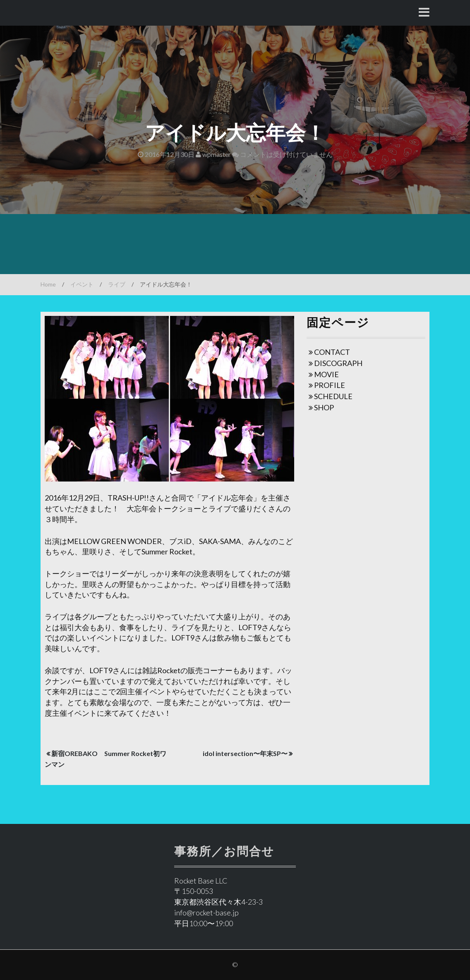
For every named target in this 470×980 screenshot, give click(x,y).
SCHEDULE (333, 396)
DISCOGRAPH (338, 363)
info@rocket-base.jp (206, 913)
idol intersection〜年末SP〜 (245, 753)
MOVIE (326, 374)
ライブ (117, 284)
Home (48, 284)
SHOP (324, 407)
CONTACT (332, 352)
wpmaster (213, 154)
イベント (82, 284)
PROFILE (330, 385)
